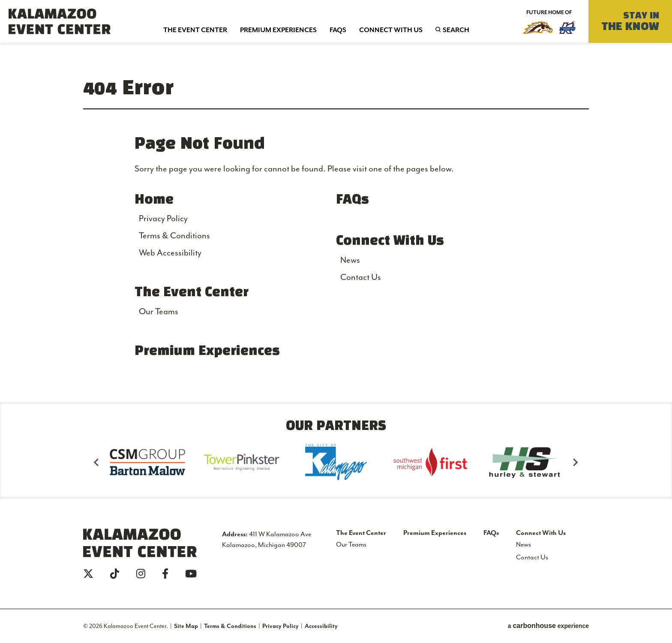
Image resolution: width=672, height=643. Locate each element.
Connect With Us (390, 241)
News (350, 260)
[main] (336, 222)
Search (438, 29)
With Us (391, 30)
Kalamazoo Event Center (60, 21)
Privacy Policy (163, 218)
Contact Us (361, 277)
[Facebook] (165, 574)
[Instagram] (141, 574)
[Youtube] (191, 574)
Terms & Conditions (174, 235)
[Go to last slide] (97, 462)
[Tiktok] (115, 574)
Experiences (278, 30)
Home (154, 200)
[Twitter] (88, 574)
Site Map (186, 626)
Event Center (195, 30)
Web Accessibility (170, 252)
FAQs (352, 200)
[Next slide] (575, 462)
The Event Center (192, 293)
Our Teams (159, 311)
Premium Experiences (207, 352)
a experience (548, 626)
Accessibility (321, 626)
